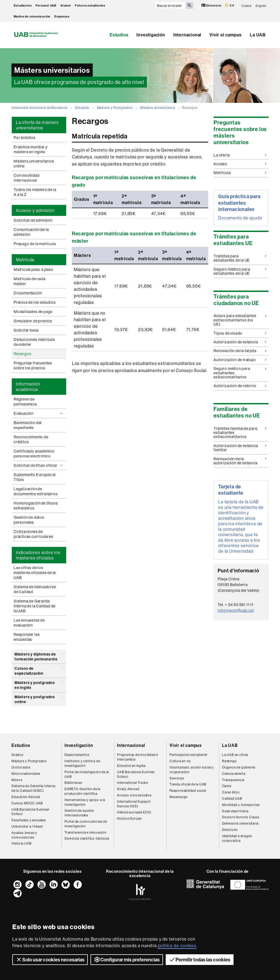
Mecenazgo (179, 797)
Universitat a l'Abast (27, 826)
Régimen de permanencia (25, 402)
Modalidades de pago (33, 312)
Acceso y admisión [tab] (35, 210)
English (261, 5)
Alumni (66, 5)
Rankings (229, 761)
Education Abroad (26, 797)
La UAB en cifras (235, 755)
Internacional (187, 35)
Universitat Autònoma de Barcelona (39, 108)
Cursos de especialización (39, 670)
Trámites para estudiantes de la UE (240, 258)
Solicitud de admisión (33, 220)
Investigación (151, 35)
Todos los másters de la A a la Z (35, 192)
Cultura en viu (180, 761)
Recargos (22, 354)
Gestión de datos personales (29, 520)
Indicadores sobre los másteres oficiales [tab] (38, 555)
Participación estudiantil (188, 755)
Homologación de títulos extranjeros (36, 506)
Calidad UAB (232, 798)
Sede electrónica (235, 811)
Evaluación (39, 413)
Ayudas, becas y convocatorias (24, 835)
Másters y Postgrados (115, 108)
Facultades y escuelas (29, 820)
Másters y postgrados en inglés (39, 684)
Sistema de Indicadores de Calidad (35, 589)
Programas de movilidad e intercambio (138, 757)
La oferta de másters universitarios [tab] (37, 125)
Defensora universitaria (240, 823)
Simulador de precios (33, 321)
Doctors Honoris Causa (241, 817)
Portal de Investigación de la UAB (87, 774)
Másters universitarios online (34, 164)
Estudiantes (23, 5)
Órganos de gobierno (239, 767)
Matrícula (240, 173)
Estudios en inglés (131, 766)
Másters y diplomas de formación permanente (39, 656)
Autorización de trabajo (240, 360)
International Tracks (133, 783)
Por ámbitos (25, 138)
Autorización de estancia (240, 342)
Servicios (177, 778)
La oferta (240, 155)
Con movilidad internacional (27, 178)
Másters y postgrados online (39, 698)
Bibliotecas (73, 783)
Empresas (62, 16)
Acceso (240, 164)
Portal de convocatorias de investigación (86, 824)
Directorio (212, 5)
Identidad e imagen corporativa (237, 838)
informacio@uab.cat (236, 610)
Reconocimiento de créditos (31, 439)
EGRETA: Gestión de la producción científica (82, 791)
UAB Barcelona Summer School (30, 812)
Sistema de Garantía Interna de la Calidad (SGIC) (33, 788)
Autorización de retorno (240, 386)
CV (229, 5)
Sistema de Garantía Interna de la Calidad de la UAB (35, 606)
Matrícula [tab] (25, 260)
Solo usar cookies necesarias (50, 959)
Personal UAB (46, 5)
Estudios (119, 35)
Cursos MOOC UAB (27, 803)
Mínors (17, 780)
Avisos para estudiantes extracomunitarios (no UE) (240, 320)
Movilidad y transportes (241, 805)
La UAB (258, 35)
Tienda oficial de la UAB (188, 784)
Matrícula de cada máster (30, 281)
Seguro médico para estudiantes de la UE (240, 271)
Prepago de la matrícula (35, 244)
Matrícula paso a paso (33, 269)
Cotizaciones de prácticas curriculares (33, 534)
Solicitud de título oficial (39, 465)
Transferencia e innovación (85, 832)
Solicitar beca (26, 330)
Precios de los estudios (35, 302)
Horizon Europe (129, 818)
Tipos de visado (240, 333)
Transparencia (233, 780)
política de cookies (177, 946)
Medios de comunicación (32, 16)
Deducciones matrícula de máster (34, 342)
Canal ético (231, 792)
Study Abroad (128, 789)
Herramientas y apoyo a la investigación (85, 802)
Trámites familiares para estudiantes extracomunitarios (240, 433)
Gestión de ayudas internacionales (79, 813)
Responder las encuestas (27, 637)
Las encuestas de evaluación (29, 623)
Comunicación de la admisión (31, 232)
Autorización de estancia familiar (240, 448)
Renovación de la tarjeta (240, 351)
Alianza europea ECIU (134, 812)
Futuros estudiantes (90, 5)
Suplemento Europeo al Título (35, 477)
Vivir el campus (226, 35)
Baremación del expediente (28, 425)
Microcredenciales (26, 774)
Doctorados (21, 767)
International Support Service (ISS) (134, 804)
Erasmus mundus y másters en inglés (31, 149)
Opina (227, 786)
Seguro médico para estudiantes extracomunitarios (240, 373)
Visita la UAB (21, 843)
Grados (17, 755)
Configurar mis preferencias (127, 959)
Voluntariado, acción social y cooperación (192, 770)
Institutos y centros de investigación (82, 763)
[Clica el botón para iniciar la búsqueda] (189, 5)
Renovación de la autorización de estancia (240, 461)
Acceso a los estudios (134, 795)
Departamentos (77, 755)
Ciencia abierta (234, 774)
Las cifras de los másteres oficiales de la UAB (35, 573)
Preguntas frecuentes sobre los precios (33, 366)
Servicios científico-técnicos (87, 838)
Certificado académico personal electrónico (34, 454)
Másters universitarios (158, 108)
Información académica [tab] (28, 387)
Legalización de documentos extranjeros (36, 491)
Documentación (28, 293)
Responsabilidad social (188, 791)
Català (247, 5)
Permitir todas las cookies (200, 959)
